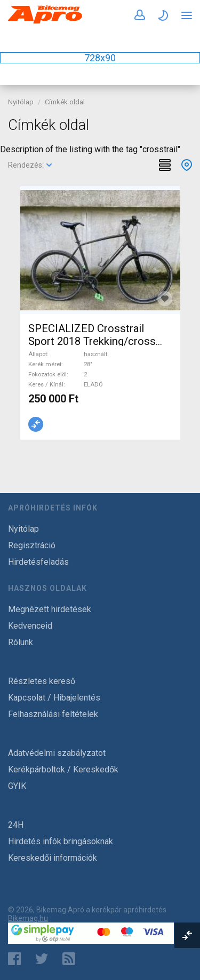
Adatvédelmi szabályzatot (57, 753)
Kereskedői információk (53, 858)
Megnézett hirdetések (50, 609)
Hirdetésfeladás (38, 562)
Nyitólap (21, 102)
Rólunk (21, 642)
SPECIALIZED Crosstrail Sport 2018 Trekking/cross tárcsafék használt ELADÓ (92, 341)
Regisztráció (32, 545)
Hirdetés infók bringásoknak (61, 841)
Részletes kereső (42, 681)
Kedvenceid (30, 626)
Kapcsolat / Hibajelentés (54, 698)
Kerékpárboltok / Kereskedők (63, 769)
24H (16, 825)
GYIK (17, 786)
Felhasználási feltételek (53, 714)
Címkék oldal (65, 102)
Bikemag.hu (28, 918)
